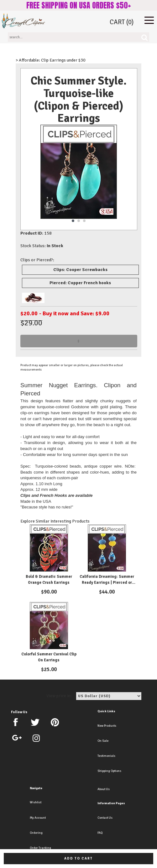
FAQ (100, 833)
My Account (38, 818)
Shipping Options (109, 771)
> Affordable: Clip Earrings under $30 (51, 60)
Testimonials (106, 756)
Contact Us (105, 818)
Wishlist (36, 802)
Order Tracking (40, 848)
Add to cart (78, 858)
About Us (104, 789)
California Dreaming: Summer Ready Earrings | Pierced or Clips (107, 583)
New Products (107, 726)
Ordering (36, 833)
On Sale (103, 741)
